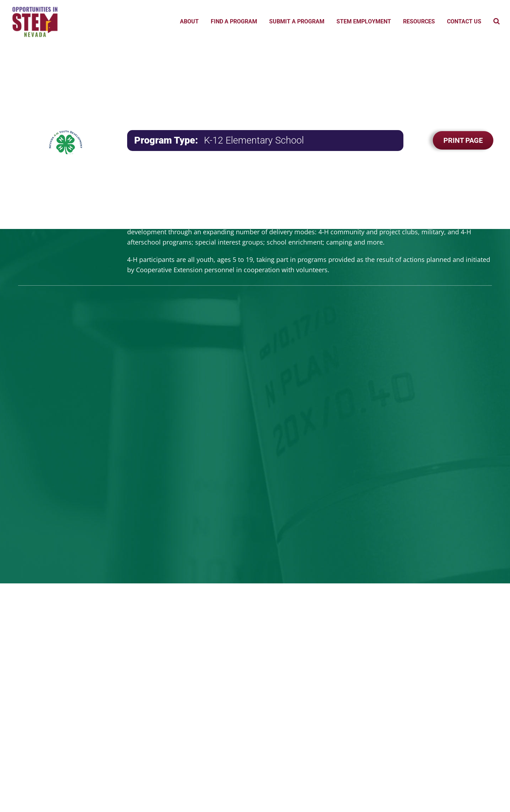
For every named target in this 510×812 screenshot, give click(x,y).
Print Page (463, 140)
